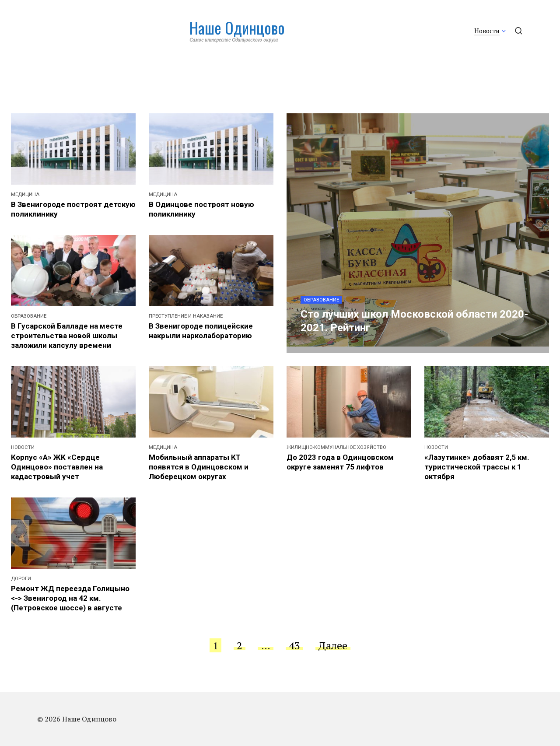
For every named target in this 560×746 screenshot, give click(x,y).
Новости (487, 31)
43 (294, 645)
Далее (333, 645)
